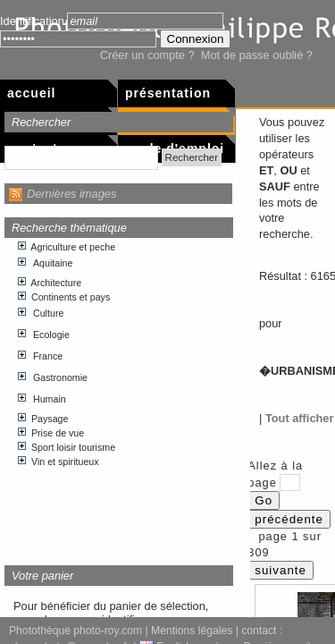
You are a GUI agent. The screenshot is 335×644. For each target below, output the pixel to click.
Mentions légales (192, 631)
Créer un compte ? (147, 55)
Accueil (31, 93)
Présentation (168, 93)
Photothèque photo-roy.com (75, 631)
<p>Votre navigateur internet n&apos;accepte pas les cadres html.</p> (119, 395)
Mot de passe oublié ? (257, 55)
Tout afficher (300, 418)
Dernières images (71, 194)
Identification (32, 21)
